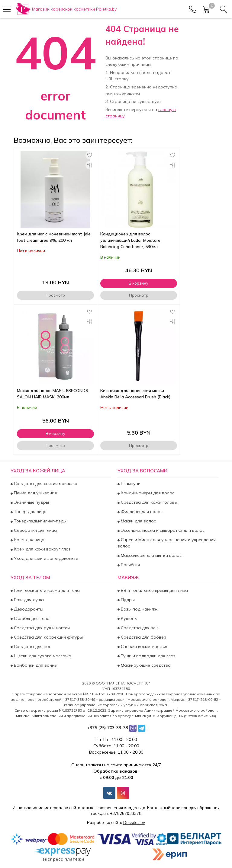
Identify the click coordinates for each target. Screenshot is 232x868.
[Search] (224, 9)
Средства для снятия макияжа (45, 484)
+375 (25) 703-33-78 (107, 728)
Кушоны (129, 618)
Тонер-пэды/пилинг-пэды (40, 521)
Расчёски (130, 565)
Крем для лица (29, 540)
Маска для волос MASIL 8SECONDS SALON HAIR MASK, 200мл (53, 394)
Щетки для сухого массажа (42, 656)
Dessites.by (134, 822)
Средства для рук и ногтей (41, 628)
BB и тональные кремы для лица (154, 590)
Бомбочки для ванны (35, 665)
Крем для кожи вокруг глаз (42, 549)
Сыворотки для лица (35, 531)
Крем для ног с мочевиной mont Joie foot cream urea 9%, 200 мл (54, 237)
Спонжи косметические (144, 646)
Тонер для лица (30, 512)
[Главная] (66, 9)
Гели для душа (28, 600)
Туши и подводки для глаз (148, 656)
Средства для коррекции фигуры (48, 637)
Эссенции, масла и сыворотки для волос (162, 531)
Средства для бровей (143, 637)
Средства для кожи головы (149, 503)
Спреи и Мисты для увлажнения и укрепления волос (167, 543)
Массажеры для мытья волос (151, 556)
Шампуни (130, 484)
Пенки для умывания (35, 493)
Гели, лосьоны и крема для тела (46, 590)
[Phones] (193, 9)
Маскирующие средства (145, 665)
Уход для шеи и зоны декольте (45, 559)
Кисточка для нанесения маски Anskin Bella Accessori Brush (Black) (135, 394)
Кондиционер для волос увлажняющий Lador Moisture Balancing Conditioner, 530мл (130, 240)
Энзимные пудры (31, 503)
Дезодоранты (28, 609)
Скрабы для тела (31, 618)
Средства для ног (32, 646)
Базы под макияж (139, 609)
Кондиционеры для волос (147, 493)
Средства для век (139, 628)
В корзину (139, 283)
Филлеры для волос (141, 512)
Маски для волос (138, 521)
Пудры (127, 600)
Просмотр (55, 295)
